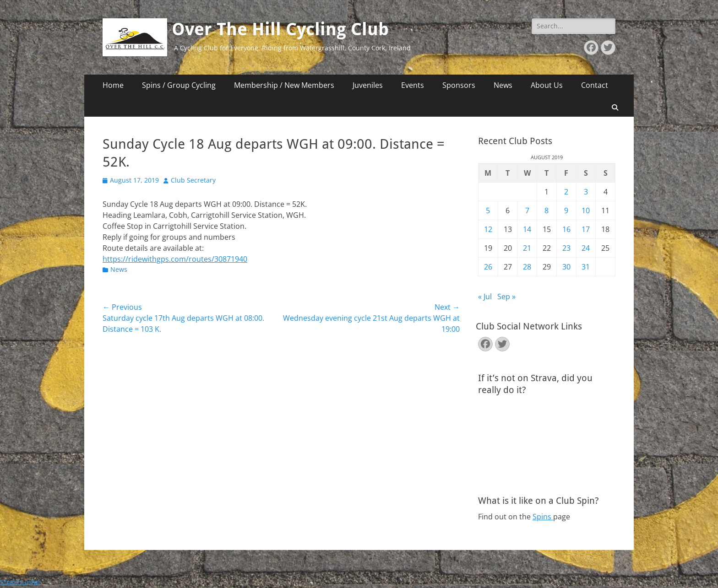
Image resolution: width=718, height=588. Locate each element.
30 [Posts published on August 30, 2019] (566, 267)
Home (113, 85)
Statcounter (21, 583)
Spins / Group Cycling (179, 85)
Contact (595, 85)
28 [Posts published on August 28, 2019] (527, 267)
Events (413, 85)
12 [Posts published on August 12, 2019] (488, 229)
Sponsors (459, 85)
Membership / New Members (284, 85)
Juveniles (368, 85)
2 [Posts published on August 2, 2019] (566, 192)
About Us (547, 85)
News (503, 85)
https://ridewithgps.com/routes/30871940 (175, 259)
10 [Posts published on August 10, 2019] (586, 210)
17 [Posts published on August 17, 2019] (586, 229)
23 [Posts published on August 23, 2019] (566, 248)
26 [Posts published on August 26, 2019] (488, 267)
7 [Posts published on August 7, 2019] (527, 210)
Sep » (506, 297)
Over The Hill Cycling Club (280, 29)
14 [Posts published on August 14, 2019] (527, 229)
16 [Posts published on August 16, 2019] (566, 229)
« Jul (485, 297)
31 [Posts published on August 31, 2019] (586, 267)
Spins (543, 517)
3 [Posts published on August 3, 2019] (586, 192)
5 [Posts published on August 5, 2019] (488, 210)
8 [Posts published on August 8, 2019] (547, 210)
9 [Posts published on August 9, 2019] (566, 210)
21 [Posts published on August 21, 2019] (527, 248)
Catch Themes (481, 563)
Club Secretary (193, 180)
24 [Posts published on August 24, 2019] (586, 248)
